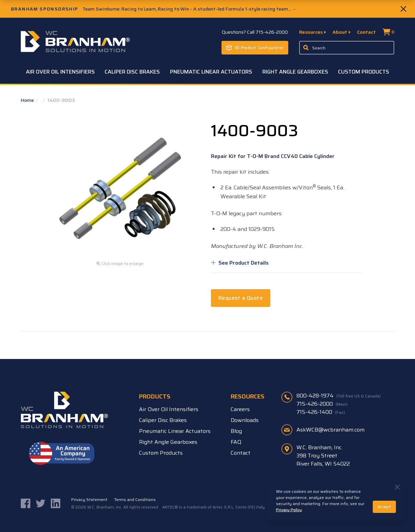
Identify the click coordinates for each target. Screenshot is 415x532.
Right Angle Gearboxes (295, 72)
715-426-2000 (322, 404)
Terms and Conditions (135, 500)
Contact (366, 32)
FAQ (236, 442)
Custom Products (364, 72)
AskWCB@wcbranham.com (331, 430)
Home (28, 100)
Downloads (245, 420)
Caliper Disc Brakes (132, 72)
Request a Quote (241, 298)
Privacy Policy (289, 510)
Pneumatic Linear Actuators (211, 72)
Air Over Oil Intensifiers (60, 72)
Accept (384, 507)
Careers (240, 409)
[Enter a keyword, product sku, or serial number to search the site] (347, 48)
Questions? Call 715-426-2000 (255, 32)
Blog (236, 431)
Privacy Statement (89, 500)
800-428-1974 (339, 396)
